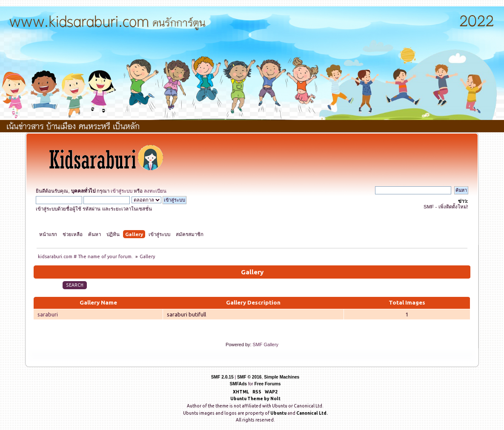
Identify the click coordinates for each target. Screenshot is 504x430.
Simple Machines (282, 377)
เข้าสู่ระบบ (122, 191)
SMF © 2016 (249, 377)
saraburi (48, 314)
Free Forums (268, 384)
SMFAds (238, 384)
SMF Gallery (266, 345)
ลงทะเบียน (155, 191)
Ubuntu (278, 413)
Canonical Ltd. (312, 413)
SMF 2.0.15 (222, 377)
